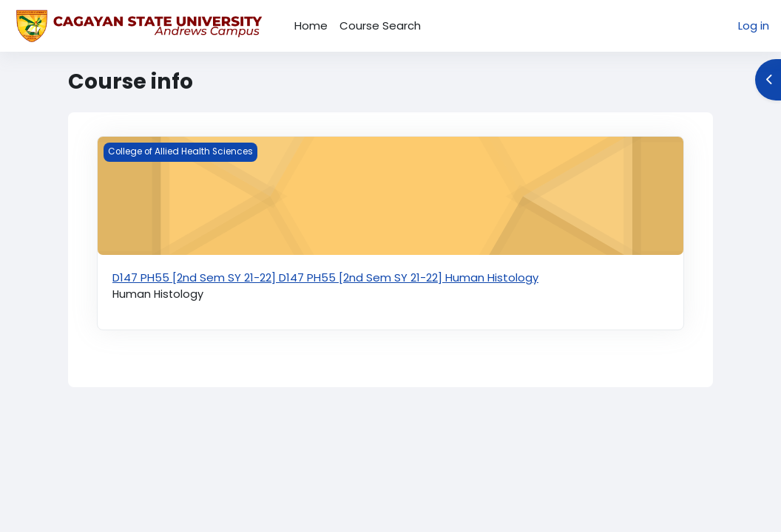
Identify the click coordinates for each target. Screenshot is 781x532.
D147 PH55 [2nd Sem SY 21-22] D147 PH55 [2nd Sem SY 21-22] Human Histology (325, 277)
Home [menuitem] (311, 25)
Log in (754, 25)
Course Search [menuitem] (380, 25)
